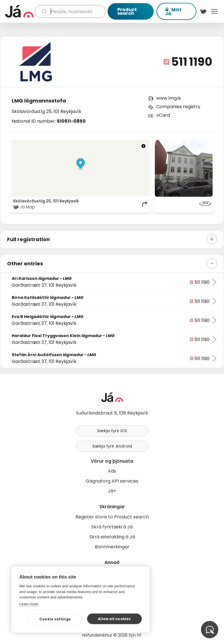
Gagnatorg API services (112, 481)
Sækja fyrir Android (112, 446)
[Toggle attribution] (143, 146)
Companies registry (178, 107)
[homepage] (19, 11)
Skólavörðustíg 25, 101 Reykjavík (47, 111)
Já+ (112, 491)
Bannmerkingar (112, 547)
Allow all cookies (114, 619)
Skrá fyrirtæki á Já (112, 527)
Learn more (29, 604)
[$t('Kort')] (203, 11)
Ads (112, 471)
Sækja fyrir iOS (112, 431)
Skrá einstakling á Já (112, 537)
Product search (127, 11)
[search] (70, 11)
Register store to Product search (112, 517)
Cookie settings (55, 619)
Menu (214, 11)
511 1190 (192, 62)
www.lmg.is (168, 98)
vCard (163, 115)
